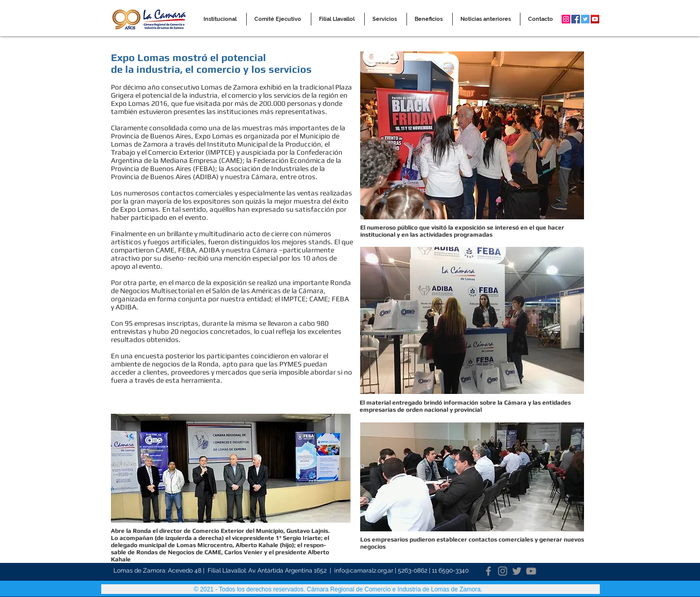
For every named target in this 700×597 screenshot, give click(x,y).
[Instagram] (503, 571)
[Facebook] (488, 571)
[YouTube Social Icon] (595, 19)
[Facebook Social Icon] (576, 19)
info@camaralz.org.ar (364, 571)
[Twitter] (517, 571)
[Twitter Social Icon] (585, 19)
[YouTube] (531, 571)
